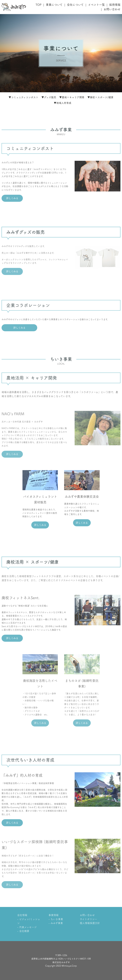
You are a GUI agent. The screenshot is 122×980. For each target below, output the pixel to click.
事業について (54, 5)
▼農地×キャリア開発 (72, 97)
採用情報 (115, 5)
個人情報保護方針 (90, 923)
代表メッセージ (28, 927)
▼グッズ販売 (49, 97)
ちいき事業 (57, 919)
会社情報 (22, 915)
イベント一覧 (96, 5)
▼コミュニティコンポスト (23, 97)
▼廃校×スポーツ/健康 (100, 97)
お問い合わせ (112, 9)
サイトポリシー (88, 919)
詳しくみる (12, 198)
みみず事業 (57, 923)
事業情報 (53, 915)
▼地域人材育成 (63, 103)
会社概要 (24, 931)
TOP (38, 5)
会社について (75, 5)
